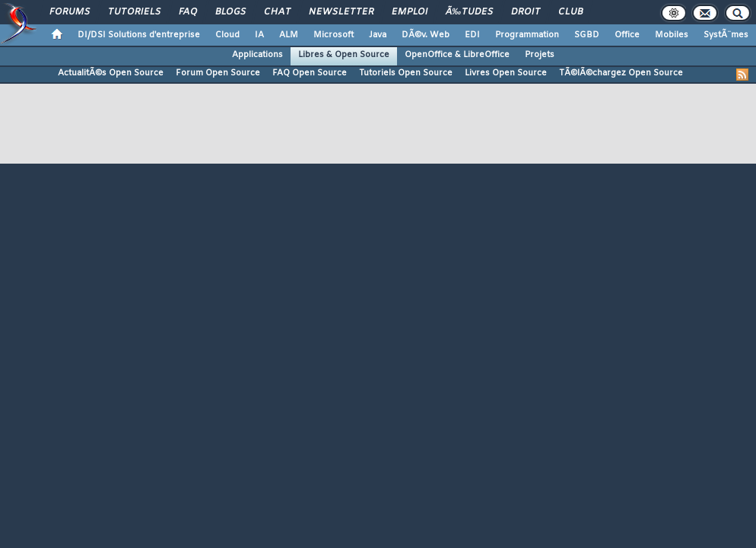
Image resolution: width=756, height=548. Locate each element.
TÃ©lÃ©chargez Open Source (621, 73)
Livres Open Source (506, 73)
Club (570, 12)
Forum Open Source (218, 73)
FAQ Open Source (310, 73)
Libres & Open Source (344, 55)
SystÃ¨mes (726, 35)
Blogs (230, 12)
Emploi (410, 12)
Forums (70, 12)
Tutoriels (134, 12)
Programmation (527, 35)
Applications (257, 55)
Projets (540, 55)
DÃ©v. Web (426, 35)
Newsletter (341, 12)
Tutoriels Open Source (406, 73)
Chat (277, 12)
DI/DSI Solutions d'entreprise (139, 35)
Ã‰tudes (469, 12)
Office (627, 35)
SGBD (587, 35)
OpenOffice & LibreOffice (457, 55)
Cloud (227, 35)
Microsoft (334, 35)
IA (259, 35)
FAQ (188, 12)
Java (378, 35)
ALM (289, 35)
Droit (526, 12)
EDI (472, 35)
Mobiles (672, 35)
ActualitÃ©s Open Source (111, 73)
